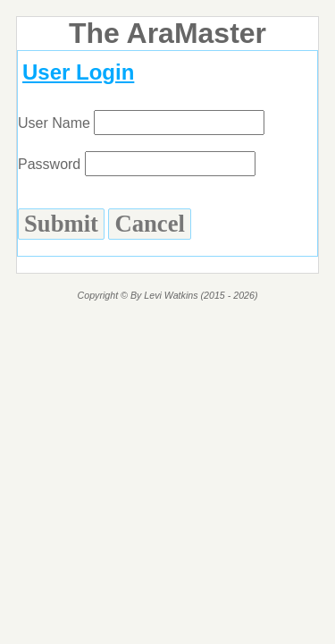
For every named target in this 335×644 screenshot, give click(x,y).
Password (137, 164)
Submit (61, 224)
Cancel (149, 224)
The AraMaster (167, 33)
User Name (141, 123)
